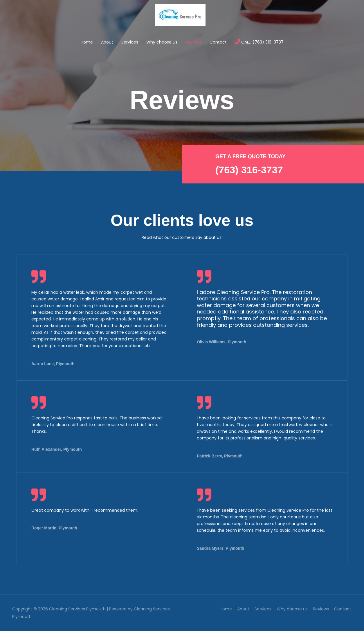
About (107, 42)
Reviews (193, 42)
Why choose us (162, 42)
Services (130, 42)
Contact (218, 42)
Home (87, 42)
